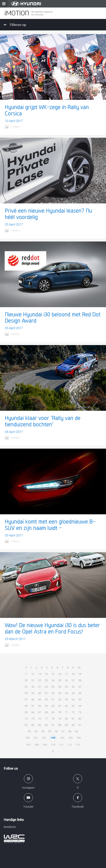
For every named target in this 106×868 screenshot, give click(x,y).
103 (53, 738)
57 (33, 706)
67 (40, 712)
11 (26, 674)
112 (69, 745)
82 (80, 719)
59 (46, 706)
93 (36, 731)
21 (33, 680)
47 (26, 700)
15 (53, 674)
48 (33, 700)
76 (40, 719)
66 (33, 712)
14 (46, 674)
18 (73, 674)
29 (26, 687)
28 (80, 680)
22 (40, 680)
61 (60, 706)
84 (33, 725)
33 (53, 687)
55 (80, 700)
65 (26, 712)
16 (60, 674)
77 (46, 719)
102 (44, 738)
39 (33, 693)
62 (66, 706)
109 (45, 745)
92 (29, 731)
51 (53, 700)
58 (40, 706)
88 (60, 725)
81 (73, 719)
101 (36, 738)
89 (66, 725)
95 (50, 731)
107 (28, 745)
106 (79, 738)
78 (53, 719)
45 (73, 693)
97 (63, 731)
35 (66, 687)
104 (62, 738)
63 (73, 706)
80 (66, 719)
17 (66, 674)
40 (40, 693)
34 (60, 687)
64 (80, 706)
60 (53, 706)
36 (73, 687)
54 (73, 700)
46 (80, 693)
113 (78, 745)
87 (53, 725)
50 (46, 700)
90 (73, 725)
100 (27, 738)
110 (53, 745)
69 (53, 712)
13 (40, 674)
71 (66, 712)
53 (66, 700)
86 (46, 725)
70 (60, 712)
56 (26, 706)
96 (56, 731)
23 (46, 680)
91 (80, 725)
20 (26, 680)
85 (40, 725)
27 (73, 680)
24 (53, 680)
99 (77, 731)
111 (61, 745)
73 (80, 712)
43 (60, 693)
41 (46, 693)
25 (60, 680)
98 (70, 731)
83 (26, 725)
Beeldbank (10, 827)
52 (60, 700)
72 (73, 712)
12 (33, 674)
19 (80, 674)
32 (46, 687)
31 (40, 687)
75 (33, 719)
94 (43, 731)
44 (66, 693)
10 (79, 668)
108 (37, 745)
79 (60, 719)
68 (46, 712)
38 (26, 693)
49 (40, 700)
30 (33, 687)
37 (80, 687)
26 (66, 680)
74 (26, 719)
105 (70, 738)
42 (53, 693)
